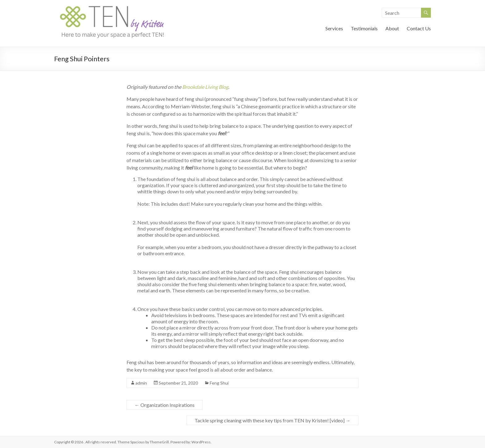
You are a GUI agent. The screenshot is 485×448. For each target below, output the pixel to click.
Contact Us (419, 28)
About (392, 28)
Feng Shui (219, 383)
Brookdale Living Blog (205, 87)
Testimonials (364, 28)
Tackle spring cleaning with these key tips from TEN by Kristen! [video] (273, 420)
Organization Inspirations (165, 405)
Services (334, 28)
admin (141, 383)
